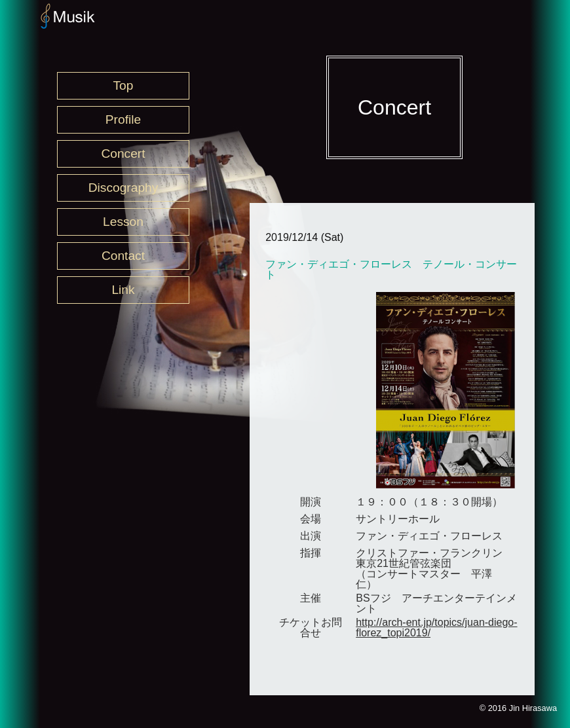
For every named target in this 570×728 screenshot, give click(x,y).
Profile (123, 119)
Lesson (123, 222)
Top (123, 85)
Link (123, 290)
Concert (123, 154)
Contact (123, 256)
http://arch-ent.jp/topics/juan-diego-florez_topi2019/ (436, 628)
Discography (123, 188)
